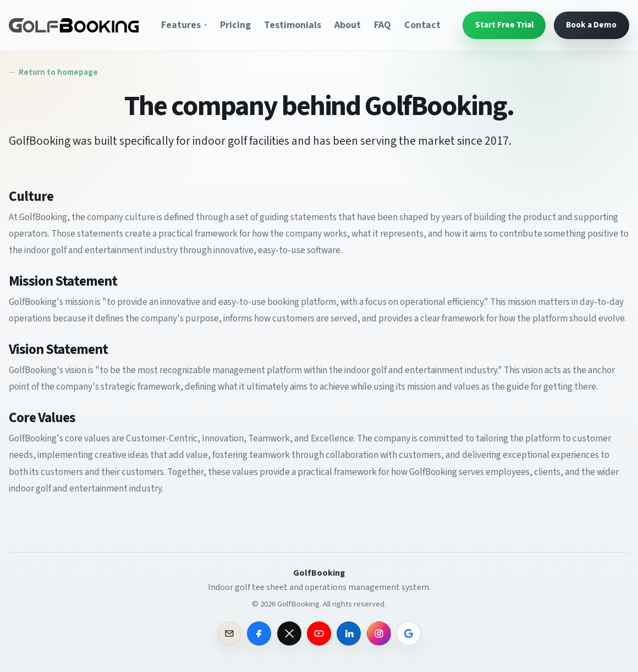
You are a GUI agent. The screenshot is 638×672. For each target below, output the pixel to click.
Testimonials (293, 25)
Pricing (235, 25)
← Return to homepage (53, 73)
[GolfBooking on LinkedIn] (349, 633)
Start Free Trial (504, 25)
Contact (422, 25)
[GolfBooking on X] (289, 633)
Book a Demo (591, 25)
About (348, 25)
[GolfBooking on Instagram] (379, 633)
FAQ (383, 25)
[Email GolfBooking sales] (229, 633)
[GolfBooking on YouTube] (319, 633)
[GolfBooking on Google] (409, 633)
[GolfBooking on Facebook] (259, 633)
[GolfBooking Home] (74, 25)
